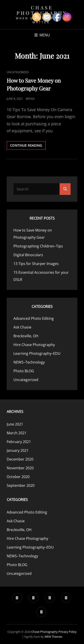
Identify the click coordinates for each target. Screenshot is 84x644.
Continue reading (28, 146)
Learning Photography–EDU (37, 353)
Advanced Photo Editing (34, 318)
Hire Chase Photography (34, 345)
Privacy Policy (68, 632)
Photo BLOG (24, 371)
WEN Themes (53, 637)
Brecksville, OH (26, 336)
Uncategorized (18, 72)
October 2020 (18, 477)
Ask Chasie (22, 327)
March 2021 (17, 433)
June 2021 (15, 424)
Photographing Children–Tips (38, 246)
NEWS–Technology (29, 362)
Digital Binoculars (28, 255)
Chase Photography (42, 10)
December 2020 (20, 459)
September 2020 (21, 485)
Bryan (30, 99)
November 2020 (20, 468)
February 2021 (19, 442)
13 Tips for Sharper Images (36, 264)
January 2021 (18, 450)
